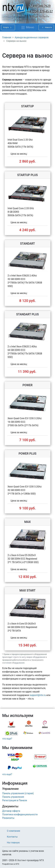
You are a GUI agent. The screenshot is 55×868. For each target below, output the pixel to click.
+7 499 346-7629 (39, 6)
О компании (13, 831)
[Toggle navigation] (27, 28)
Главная (7, 37)
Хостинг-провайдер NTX (31, 860)
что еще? (7, 739)
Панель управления (13, 797)
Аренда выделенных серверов (32, 37)
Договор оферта (11, 811)
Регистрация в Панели (15, 800)
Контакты (12, 837)
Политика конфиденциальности (20, 814)
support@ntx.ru (38, 695)
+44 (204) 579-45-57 (40, 11)
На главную (13, 843)
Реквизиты (8, 818)
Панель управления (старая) (18, 793)
